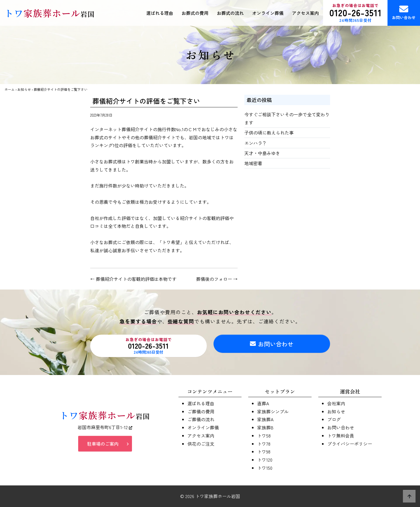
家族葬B (265, 427)
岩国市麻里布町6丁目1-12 (105, 429)
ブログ (334, 419)
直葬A (263, 403)
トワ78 (264, 444)
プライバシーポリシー (350, 444)
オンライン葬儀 (268, 13)
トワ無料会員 (341, 436)
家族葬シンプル (273, 411)
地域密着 (253, 163)
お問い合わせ (404, 12)
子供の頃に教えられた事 (269, 133)
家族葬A (265, 419)
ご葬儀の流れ (201, 419)
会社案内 (336, 403)
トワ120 (265, 460)
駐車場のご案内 (103, 446)
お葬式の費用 (195, 13)
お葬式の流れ (230, 13)
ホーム (10, 89)
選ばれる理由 (160, 13)
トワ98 (264, 452)
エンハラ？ (256, 143)
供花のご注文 (201, 444)
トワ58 (264, 436)
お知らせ (24, 89)
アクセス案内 (305, 13)
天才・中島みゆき (262, 153)
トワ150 (265, 468)
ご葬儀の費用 (201, 411)
